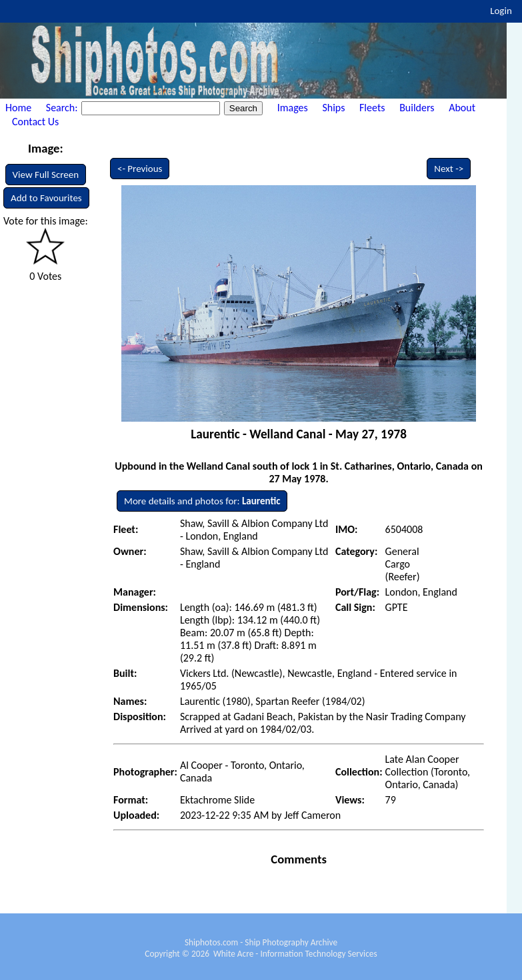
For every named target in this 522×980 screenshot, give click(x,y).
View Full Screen (46, 175)
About (462, 108)
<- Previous (140, 169)
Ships (333, 108)
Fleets (372, 108)
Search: (63, 108)
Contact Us (35, 122)
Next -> (449, 169)
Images (293, 108)
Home (18, 108)
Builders (417, 108)
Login (501, 11)
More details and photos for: (202, 501)
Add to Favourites (46, 198)
